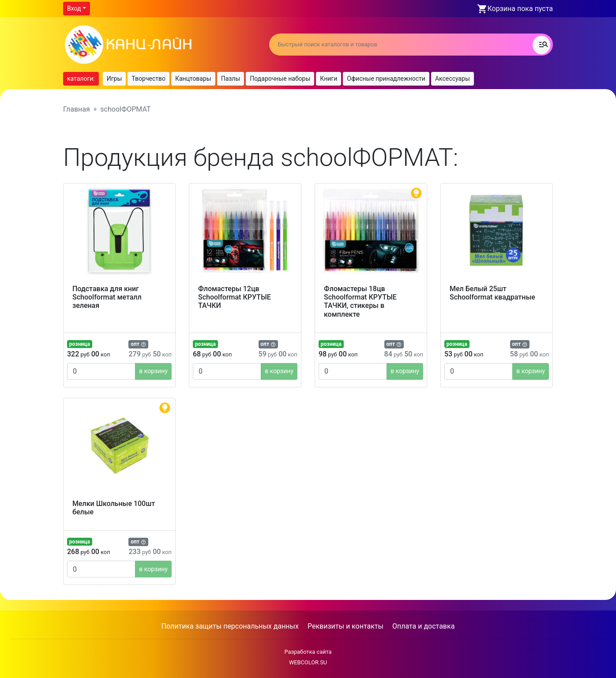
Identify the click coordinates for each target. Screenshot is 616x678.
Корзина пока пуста (520, 9)
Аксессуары (453, 79)
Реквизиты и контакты (346, 626)
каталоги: (81, 79)
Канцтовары (193, 79)
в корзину (153, 371)
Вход (74, 8)
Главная (77, 109)
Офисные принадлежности (386, 79)
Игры (115, 79)
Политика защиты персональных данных (230, 626)
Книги (329, 79)
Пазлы (231, 79)
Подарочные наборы (280, 79)
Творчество (148, 79)
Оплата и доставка (423, 626)
